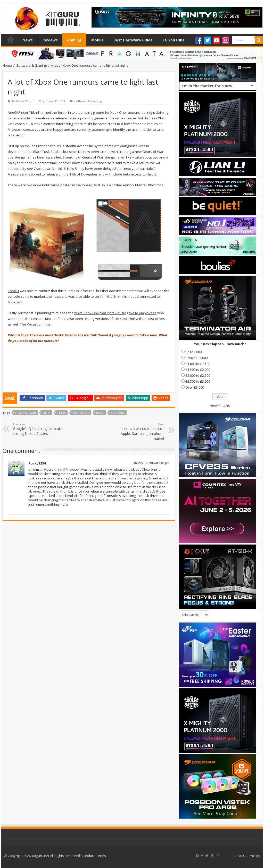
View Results (220, 406)
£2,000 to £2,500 (198, 375)
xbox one (118, 413)
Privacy (254, 856)
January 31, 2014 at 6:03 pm (151, 463)
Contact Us (239, 856)
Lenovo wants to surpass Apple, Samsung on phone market (138, 432)
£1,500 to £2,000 (198, 370)
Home (11, 39)
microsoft (81, 413)
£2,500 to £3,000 (198, 381)
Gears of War (26, 413)
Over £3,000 (195, 387)
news (100, 413)
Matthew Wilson (23, 101)
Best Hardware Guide (133, 40)
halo (47, 413)
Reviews (50, 40)
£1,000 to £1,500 (198, 364)
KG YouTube (174, 40)
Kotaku (13, 291)
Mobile (97, 40)
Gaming (74, 40)
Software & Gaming (31, 65)
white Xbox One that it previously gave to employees (115, 313)
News (28, 40)
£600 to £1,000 (196, 358)
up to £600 (193, 352)
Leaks (62, 413)
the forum (60, 112)
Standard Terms (93, 856)
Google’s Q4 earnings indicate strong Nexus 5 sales (39, 429)
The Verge (28, 324)
